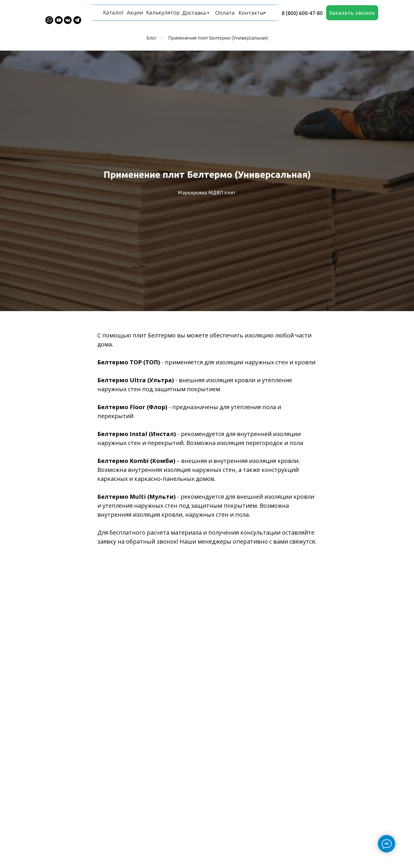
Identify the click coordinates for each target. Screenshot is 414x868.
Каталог (114, 12)
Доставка (194, 13)
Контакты (251, 13)
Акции (135, 12)
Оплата (225, 13)
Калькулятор (163, 12)
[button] (352, 13)
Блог (152, 38)
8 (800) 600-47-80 (302, 13)
